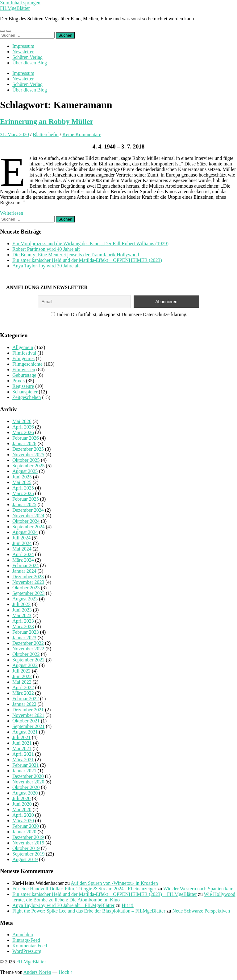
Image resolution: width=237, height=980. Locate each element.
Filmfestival (24, 353)
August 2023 (25, 599)
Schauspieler (25, 392)
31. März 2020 (15, 134)
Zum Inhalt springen (20, 3)
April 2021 (23, 754)
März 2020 (23, 821)
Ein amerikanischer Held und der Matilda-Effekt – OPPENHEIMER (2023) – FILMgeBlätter (105, 894)
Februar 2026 (26, 438)
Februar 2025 (26, 499)
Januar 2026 (24, 443)
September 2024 (28, 527)
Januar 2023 (24, 638)
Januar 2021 (24, 771)
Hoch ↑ (66, 972)
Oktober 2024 (26, 521)
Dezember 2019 (28, 837)
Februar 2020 (26, 826)
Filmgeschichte (27, 364)
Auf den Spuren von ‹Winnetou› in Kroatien (114, 883)
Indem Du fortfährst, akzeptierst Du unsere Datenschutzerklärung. (119, 314)
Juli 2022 (21, 671)
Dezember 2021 (28, 710)
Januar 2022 (24, 704)
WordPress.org (27, 951)
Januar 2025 (24, 504)
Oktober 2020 (26, 787)
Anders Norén (37, 972)
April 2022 (23, 687)
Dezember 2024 (28, 510)
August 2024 (25, 532)
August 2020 (25, 793)
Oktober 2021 (26, 721)
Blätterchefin (46, 134)
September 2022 (28, 660)
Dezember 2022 (28, 643)
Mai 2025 (22, 482)
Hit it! (128, 905)
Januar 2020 (24, 832)
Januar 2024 (24, 571)
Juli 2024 (21, 538)
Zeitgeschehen (27, 397)
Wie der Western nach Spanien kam (198, 889)
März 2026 (23, 432)
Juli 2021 (21, 737)
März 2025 (23, 493)
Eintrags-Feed (26, 940)
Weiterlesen (12, 213)
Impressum (23, 46)
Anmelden (23, 935)
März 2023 (23, 626)
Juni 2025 (22, 477)
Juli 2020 (21, 798)
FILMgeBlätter (15, 8)
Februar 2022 (26, 699)
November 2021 (28, 715)
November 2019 (28, 843)
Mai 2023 (22, 615)
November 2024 (28, 516)
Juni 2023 (22, 610)
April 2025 (23, 488)
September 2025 (28, 466)
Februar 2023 (26, 632)
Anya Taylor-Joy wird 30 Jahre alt (46, 266)
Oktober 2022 (26, 654)
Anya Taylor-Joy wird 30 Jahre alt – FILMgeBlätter (63, 905)
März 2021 (23, 760)
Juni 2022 (22, 676)
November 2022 (28, 649)
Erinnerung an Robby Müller (47, 121)
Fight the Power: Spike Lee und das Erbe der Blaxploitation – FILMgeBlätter (89, 911)
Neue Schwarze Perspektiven (201, 911)
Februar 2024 (26, 565)
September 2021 (28, 726)
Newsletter (23, 52)
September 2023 (28, 593)
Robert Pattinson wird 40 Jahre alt (46, 249)
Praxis (19, 381)
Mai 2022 (22, 682)
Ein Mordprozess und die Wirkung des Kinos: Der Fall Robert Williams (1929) (90, 244)
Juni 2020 (22, 804)
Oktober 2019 (26, 848)
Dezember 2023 (28, 577)
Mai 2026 (22, 421)
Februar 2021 (26, 765)
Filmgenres (23, 358)
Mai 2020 (22, 809)
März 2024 (23, 560)
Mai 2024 (22, 549)
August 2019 (25, 859)
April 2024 (23, 554)
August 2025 (25, 471)
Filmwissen (24, 370)
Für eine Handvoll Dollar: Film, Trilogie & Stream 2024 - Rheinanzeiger (84, 889)
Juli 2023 (21, 604)
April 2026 (23, 427)
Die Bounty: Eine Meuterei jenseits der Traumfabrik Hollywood (76, 255)
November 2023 (28, 582)
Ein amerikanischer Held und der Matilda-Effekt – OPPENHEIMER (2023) (87, 260)
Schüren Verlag (27, 57)
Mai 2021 (22, 748)
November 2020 (28, 782)
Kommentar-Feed (30, 946)
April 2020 (23, 815)
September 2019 (28, 854)
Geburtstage (24, 375)
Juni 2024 (22, 543)
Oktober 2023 (26, 588)
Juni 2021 (22, 743)
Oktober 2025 (26, 460)
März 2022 (23, 693)
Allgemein (23, 347)
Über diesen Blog (30, 63)
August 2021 (25, 732)
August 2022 (25, 665)
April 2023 (23, 621)
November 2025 (28, 455)
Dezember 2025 (28, 449)
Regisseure (23, 386)
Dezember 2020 (28, 776)
